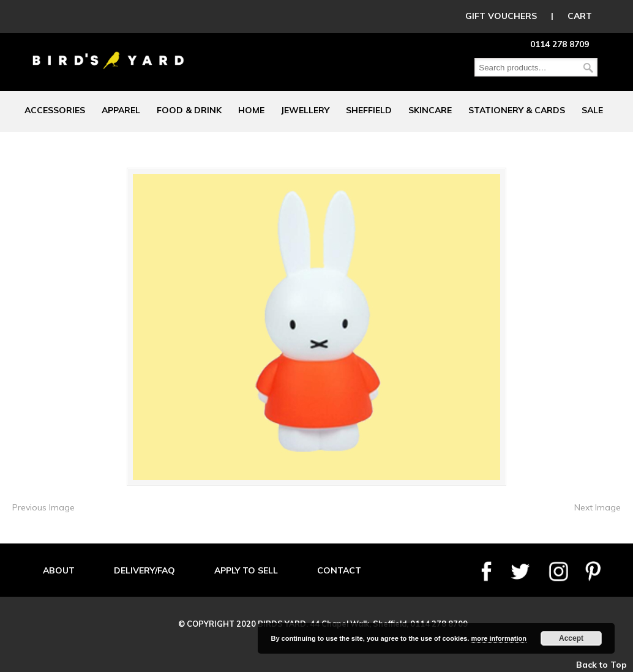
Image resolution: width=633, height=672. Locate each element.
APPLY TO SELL (246, 570)
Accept (571, 638)
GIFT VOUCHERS (501, 16)
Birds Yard (108, 51)
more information (498, 638)
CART (580, 16)
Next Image (597, 507)
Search (588, 68)
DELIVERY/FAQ (144, 570)
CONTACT (339, 570)
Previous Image (43, 507)
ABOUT (59, 570)
